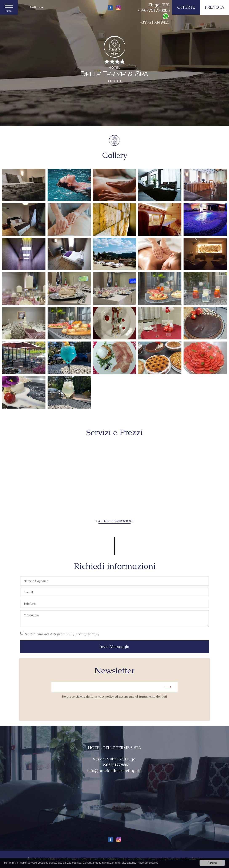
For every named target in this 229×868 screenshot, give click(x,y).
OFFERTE (186, 7)
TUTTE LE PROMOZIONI (115, 521)
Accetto (212, 863)
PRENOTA (215, 7)
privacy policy (86, 634)
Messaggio (115, 619)
